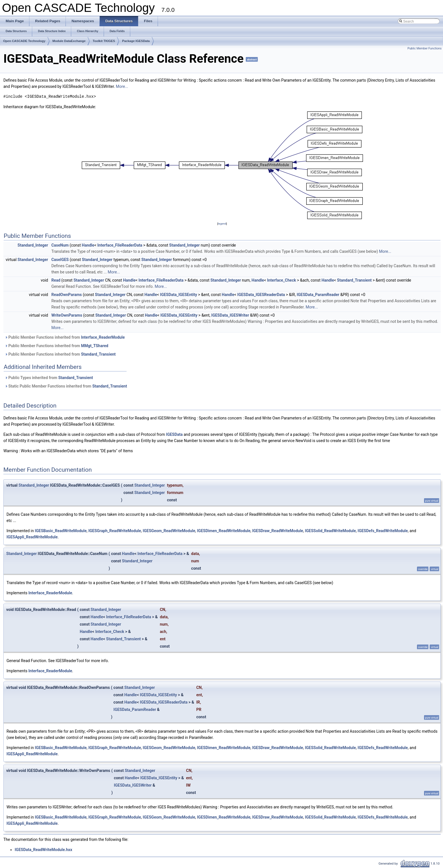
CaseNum (60, 245)
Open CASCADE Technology (24, 41)
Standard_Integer (33, 245)
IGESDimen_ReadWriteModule (224, 531)
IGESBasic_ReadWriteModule (61, 531)
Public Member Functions (424, 48)
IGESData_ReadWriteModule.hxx (44, 850)
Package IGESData (136, 41)
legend (222, 224)
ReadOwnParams (67, 295)
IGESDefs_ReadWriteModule (383, 531)
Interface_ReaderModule (103, 337)
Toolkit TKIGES (104, 41)
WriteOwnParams (67, 315)
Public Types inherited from (49, 378)
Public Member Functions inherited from (65, 337)
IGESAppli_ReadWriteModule (32, 537)
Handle (88, 245)
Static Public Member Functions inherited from (66, 386)
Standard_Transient (354, 280)
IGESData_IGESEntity (178, 295)
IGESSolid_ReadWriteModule (330, 531)
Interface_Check (281, 280)
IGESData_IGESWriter (230, 315)
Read (56, 280)
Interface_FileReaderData (120, 245)
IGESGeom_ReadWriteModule (169, 531)
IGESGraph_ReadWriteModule (115, 531)
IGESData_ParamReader (318, 295)
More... (122, 86)
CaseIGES (60, 260)
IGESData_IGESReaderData (261, 295)
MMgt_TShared (95, 346)
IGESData (174, 434)
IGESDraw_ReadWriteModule (277, 531)
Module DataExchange (69, 41)
